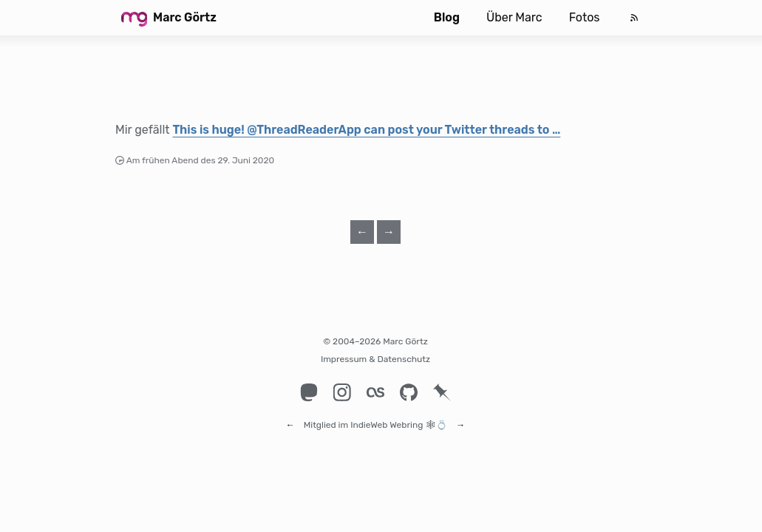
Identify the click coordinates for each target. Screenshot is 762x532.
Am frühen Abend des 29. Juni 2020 (201, 160)
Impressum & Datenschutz (375, 359)
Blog (447, 17)
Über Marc (514, 17)
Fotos (585, 17)
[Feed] (634, 18)
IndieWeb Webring (387, 418)
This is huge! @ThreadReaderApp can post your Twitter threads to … (366, 130)
